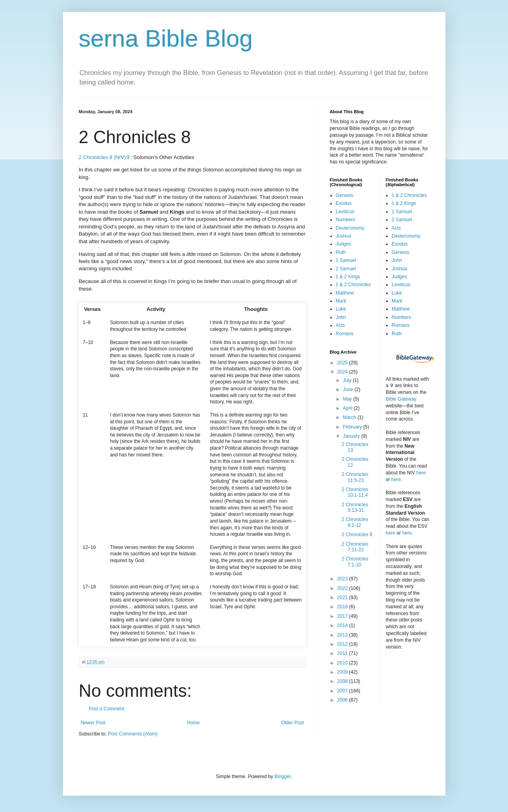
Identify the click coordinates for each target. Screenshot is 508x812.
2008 (343, 681)
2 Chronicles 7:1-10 (355, 562)
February (353, 427)
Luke (341, 309)
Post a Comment (107, 709)
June (348, 389)
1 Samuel (346, 260)
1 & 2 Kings (348, 277)
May (348, 399)
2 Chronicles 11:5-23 (355, 477)
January (352, 436)
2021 (343, 598)
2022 (343, 588)
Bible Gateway (401, 399)
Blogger (283, 777)
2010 (343, 663)
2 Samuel (346, 269)
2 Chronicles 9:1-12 (355, 522)
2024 (343, 372)
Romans (345, 334)
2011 (343, 653)
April (348, 408)
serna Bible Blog (166, 38)
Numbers (346, 220)
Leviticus (345, 212)
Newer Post (93, 723)
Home (193, 723)
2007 (343, 691)
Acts (340, 325)
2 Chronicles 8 (357, 535)
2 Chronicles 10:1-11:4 (355, 492)
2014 (343, 625)
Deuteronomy (350, 228)
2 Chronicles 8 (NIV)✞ (105, 157)
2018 (343, 607)
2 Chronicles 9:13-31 (355, 507)
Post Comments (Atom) (133, 734)
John (341, 317)
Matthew (345, 293)
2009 (343, 672)
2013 (343, 635)
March (350, 417)
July (348, 380)
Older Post (293, 723)
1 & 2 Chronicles (353, 285)
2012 (343, 644)
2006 (343, 700)
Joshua (344, 236)
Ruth (341, 252)
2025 (343, 363)
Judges (344, 244)
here (421, 473)
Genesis (345, 195)
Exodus (344, 203)
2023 (343, 579)
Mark (341, 301)
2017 (343, 616)
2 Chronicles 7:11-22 (355, 547)
